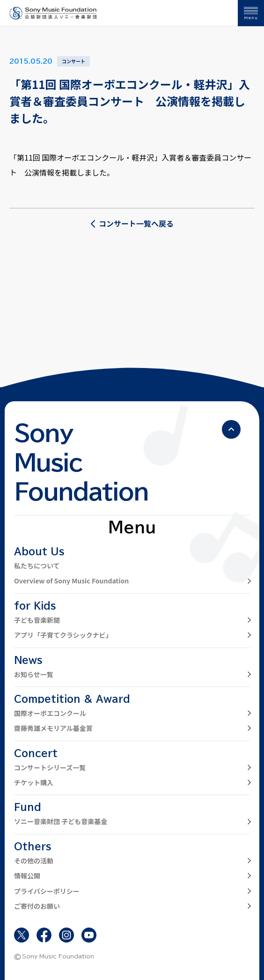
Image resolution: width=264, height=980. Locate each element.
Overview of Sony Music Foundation (71, 581)
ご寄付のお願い (37, 906)
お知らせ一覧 (34, 674)
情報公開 (27, 876)
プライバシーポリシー (47, 891)
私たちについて (37, 566)
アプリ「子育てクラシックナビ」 (63, 635)
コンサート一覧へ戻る (132, 223)
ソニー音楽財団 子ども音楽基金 (61, 821)
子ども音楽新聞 (37, 620)
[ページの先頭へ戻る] (231, 429)
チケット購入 (34, 782)
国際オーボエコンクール (50, 713)
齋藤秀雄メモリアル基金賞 (53, 728)
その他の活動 (34, 861)
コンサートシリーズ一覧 (50, 767)
